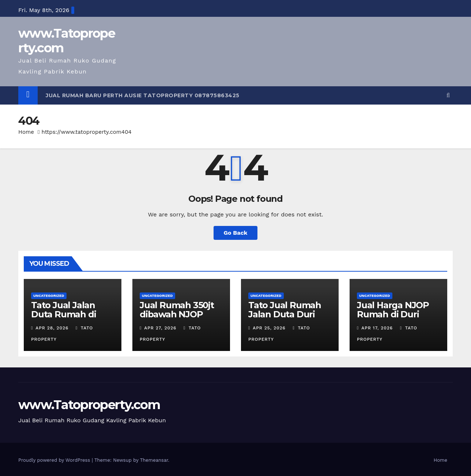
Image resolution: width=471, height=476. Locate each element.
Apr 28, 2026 (52, 328)
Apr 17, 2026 (377, 328)
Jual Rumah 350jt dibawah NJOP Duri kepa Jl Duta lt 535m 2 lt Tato (181, 319)
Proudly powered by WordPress (55, 460)
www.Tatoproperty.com (67, 41)
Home (26, 132)
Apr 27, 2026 (160, 328)
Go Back (236, 233)
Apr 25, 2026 (269, 328)
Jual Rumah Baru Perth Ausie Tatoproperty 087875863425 (143, 95)
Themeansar (154, 460)
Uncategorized (49, 296)
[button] (448, 95)
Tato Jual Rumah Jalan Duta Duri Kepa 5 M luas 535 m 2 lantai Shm (286, 319)
